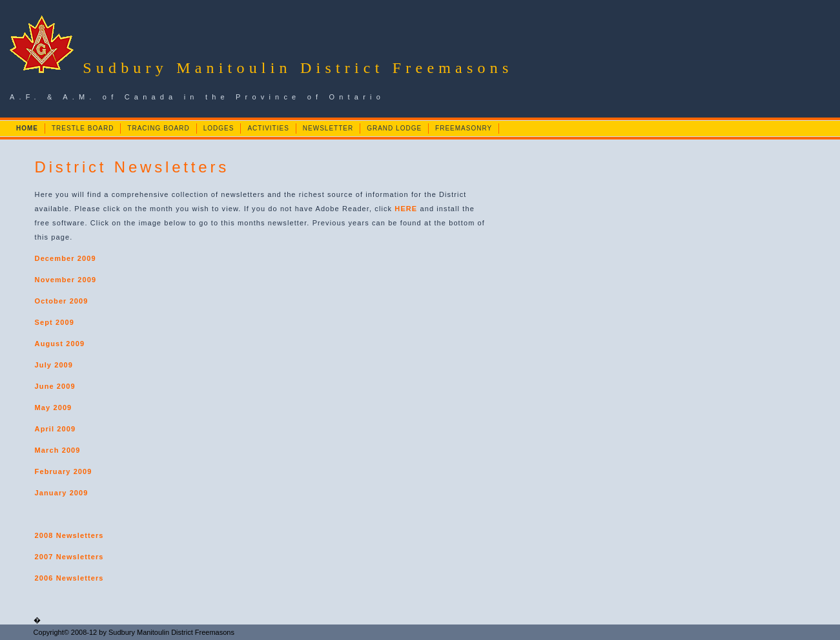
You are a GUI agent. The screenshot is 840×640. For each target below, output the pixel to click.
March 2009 (58, 450)
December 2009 (66, 258)
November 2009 (66, 280)
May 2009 (54, 408)
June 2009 (55, 386)
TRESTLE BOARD (83, 128)
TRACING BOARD (158, 128)
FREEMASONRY (464, 128)
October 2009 (62, 301)
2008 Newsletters (69, 535)
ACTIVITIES (268, 128)
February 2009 (64, 471)
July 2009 (54, 365)
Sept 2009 (55, 322)
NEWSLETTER (328, 128)
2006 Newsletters (69, 578)
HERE (406, 209)
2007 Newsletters (69, 557)
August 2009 (60, 344)
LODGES (219, 128)
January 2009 (62, 493)
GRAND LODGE (394, 128)
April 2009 (56, 429)
